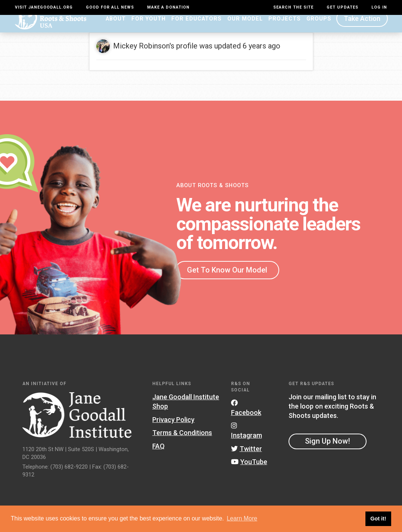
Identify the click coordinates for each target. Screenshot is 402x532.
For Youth (149, 29)
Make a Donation (168, 7)
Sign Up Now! (328, 451)
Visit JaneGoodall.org (44, 7)
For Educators (197, 29)
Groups (319, 29)
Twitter (247, 459)
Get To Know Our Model (227, 280)
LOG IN (379, 7)
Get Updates (342, 7)
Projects (285, 29)
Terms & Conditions (182, 443)
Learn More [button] (242, 518)
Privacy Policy (173, 430)
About (116, 29)
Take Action (362, 29)
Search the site (293, 7)
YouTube (249, 472)
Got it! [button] (378, 519)
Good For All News (110, 7)
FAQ (158, 456)
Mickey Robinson (141, 56)
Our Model (245, 29)
